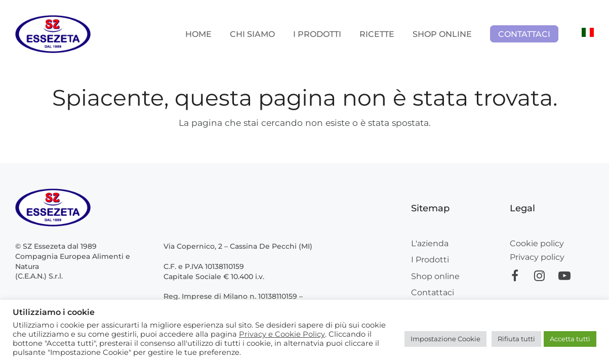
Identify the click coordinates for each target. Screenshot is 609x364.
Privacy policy (537, 257)
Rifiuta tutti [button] (516, 339)
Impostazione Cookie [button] (445, 339)
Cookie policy (537, 243)
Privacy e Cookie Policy (282, 334)
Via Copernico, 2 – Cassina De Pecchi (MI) (238, 246)
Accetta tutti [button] (570, 339)
